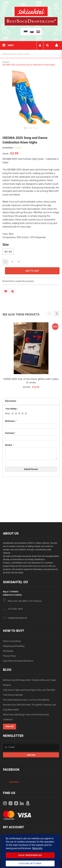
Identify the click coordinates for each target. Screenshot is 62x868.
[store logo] (31, 12)
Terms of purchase (12, 641)
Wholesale (8, 651)
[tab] (31, 401)
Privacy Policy (9, 656)
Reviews (11, 401)
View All (10, 726)
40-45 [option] (8, 252)
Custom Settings (30, 863)
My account (57, 45)
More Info (37, 848)
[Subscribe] (31, 755)
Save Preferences (30, 855)
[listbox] (31, 252)
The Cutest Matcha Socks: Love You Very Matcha (26, 700)
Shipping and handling (14, 646)
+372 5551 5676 (15, 609)
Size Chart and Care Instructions (18, 661)
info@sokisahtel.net (17, 618)
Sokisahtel (14, 782)
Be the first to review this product (18, 281)
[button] (25, 128)
